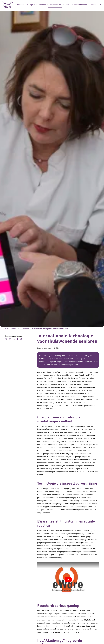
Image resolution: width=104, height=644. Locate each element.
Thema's (43, 5)
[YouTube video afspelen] (68, 580)
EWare (40, 530)
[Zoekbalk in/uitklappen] (101, 5)
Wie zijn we (31, 5)
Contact (93, 5)
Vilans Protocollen (79, 5)
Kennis (66, 5)
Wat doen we (55, 5)
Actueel (20, 5)
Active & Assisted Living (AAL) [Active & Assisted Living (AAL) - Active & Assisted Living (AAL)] (49, 372)
